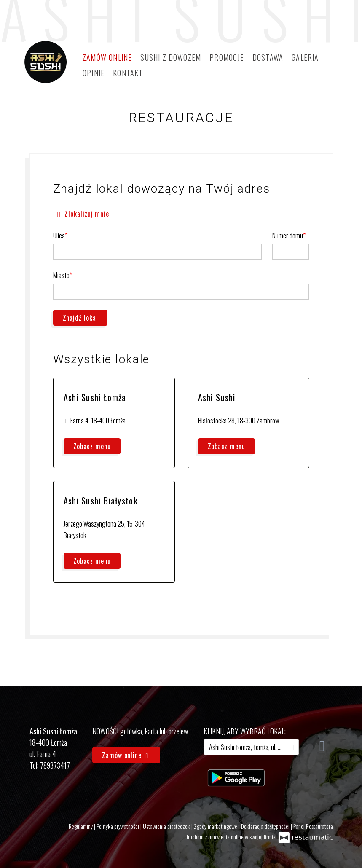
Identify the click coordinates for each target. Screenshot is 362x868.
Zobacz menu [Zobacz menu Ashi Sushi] (227, 446)
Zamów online (107, 57)
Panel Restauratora (313, 826)
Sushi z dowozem (171, 57)
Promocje (227, 57)
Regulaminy (81, 826)
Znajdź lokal (80, 318)
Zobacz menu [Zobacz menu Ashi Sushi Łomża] (92, 446)
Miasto (61, 275)
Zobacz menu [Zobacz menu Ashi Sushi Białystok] (92, 561)
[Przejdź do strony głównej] (46, 62)
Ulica (59, 236)
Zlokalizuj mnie (82, 213)
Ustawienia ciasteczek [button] (167, 826)
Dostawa (268, 57)
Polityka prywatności (118, 826)
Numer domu (288, 236)
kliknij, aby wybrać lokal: (245, 731)
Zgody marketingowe (216, 826)
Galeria (305, 57)
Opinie (94, 73)
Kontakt (128, 73)
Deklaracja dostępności (266, 826)
